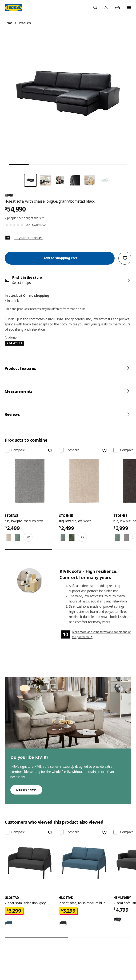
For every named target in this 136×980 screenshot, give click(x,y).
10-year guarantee (28, 238)
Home (9, 23)
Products (25, 23)
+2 (28, 537)
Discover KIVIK (26, 790)
